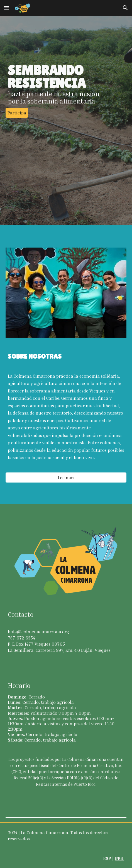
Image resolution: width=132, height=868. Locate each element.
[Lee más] (66, 477)
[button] (7, 8)
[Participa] (17, 113)
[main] (66, 84)
